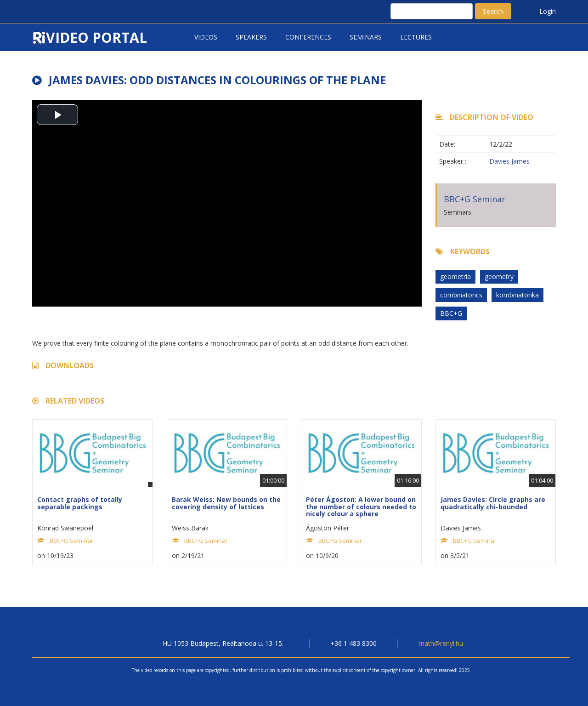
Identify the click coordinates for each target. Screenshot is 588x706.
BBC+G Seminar (475, 199)
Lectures (416, 37)
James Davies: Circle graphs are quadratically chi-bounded (493, 503)
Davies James (509, 161)
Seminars (366, 37)
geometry (499, 276)
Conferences (308, 37)
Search (493, 11)
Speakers (251, 37)
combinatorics (461, 295)
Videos (206, 37)
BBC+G (451, 313)
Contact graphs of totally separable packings (80, 503)
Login (548, 11)
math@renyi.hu (441, 643)
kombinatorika (517, 295)
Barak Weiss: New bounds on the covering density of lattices (226, 503)
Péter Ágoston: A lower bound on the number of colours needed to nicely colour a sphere (361, 507)
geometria (455, 276)
